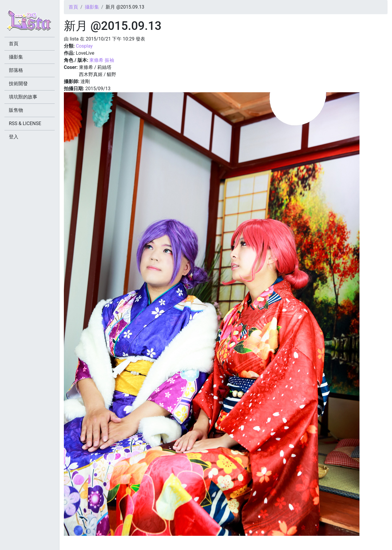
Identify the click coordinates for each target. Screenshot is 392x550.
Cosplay (84, 46)
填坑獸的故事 (23, 97)
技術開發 (18, 84)
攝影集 (92, 7)
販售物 (16, 110)
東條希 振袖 (102, 60)
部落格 (16, 70)
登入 (14, 137)
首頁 (73, 7)
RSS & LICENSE (25, 123)
